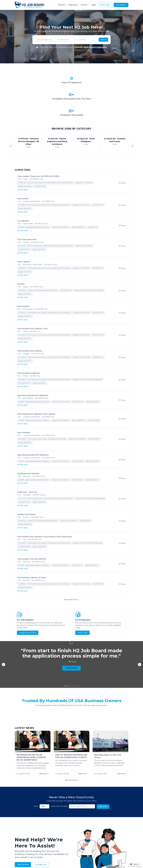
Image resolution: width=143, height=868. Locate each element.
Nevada (26, 494)
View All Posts (72, 698)
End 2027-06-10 (40, 164)
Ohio (25, 517)
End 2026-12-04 (78, 379)
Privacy (64, 860)
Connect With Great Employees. (91, 47)
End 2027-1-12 (93, 205)
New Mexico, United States (33, 242)
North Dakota (28, 375)
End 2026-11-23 (77, 457)
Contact (84, 5)
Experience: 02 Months (81, 182)
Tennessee (27, 472)
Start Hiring (23, 783)
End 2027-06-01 (24, 479)
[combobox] (66, 40)
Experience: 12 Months (84, 160)
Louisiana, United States (32, 179)
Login (93, 5)
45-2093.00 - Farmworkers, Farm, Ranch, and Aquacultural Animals (42, 416)
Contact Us (96, 810)
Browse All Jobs (71, 577)
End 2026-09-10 (94, 416)
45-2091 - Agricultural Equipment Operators (34, 205)
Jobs (44, 810)
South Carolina (28, 201)
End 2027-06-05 (78, 439)
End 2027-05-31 (24, 227)
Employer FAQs (64, 810)
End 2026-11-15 (77, 543)
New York (26, 539)
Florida (25, 156)
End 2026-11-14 (98, 335)
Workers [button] (62, 5)
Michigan (26, 331)
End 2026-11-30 (85, 498)
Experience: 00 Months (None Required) (89, 268)
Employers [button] (74, 5)
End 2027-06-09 (94, 398)
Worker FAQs (78, 810)
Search (103, 40)
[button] (132, 123)
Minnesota (27, 454)
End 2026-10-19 (98, 290)
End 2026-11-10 (98, 561)
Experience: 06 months (84, 223)
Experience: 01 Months (81, 245)
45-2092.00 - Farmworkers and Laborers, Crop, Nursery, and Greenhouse (44, 182)
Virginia (26, 264)
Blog (88, 810)
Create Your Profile (28, 610)
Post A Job (105, 5)
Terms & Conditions (75, 860)
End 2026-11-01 (98, 245)
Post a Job (82, 610)
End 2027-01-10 (98, 182)
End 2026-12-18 (66, 268)
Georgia (26, 220)
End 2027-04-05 (24, 360)
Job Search (121, 5)
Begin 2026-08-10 (25, 164)
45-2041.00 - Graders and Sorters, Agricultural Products (38, 268)
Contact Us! (41, 783)
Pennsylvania (28, 286)
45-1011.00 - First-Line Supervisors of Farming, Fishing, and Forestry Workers (45, 160)
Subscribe (103, 724)
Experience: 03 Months (81, 290)
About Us (52, 810)
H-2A (19, 156)
